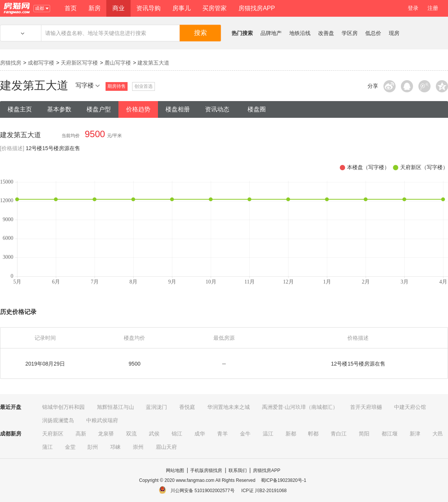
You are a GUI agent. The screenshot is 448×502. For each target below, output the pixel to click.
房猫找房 (11, 63)
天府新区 (53, 434)
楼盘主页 (20, 109)
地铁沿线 (300, 33)
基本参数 (59, 109)
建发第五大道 (153, 63)
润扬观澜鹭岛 (58, 420)
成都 (42, 8)
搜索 (200, 33)
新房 (95, 8)
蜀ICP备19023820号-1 (284, 480)
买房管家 (215, 8)
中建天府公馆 (410, 407)
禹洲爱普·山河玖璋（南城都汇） (300, 407)
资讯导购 (148, 8)
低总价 (373, 33)
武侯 (154, 434)
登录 (413, 8)
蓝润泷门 (156, 407)
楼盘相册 (178, 109)
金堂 (70, 447)
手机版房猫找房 (206, 470)
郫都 (313, 434)
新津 (415, 434)
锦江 (177, 434)
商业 (118, 8)
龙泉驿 (106, 434)
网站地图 (175, 470)
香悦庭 (187, 407)
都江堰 (390, 434)
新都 (291, 434)
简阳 (364, 434)
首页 (71, 8)
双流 (131, 434)
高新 (81, 434)
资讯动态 (217, 109)
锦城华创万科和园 (63, 407)
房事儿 (181, 8)
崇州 (138, 447)
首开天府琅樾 (366, 407)
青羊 (222, 434)
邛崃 (115, 447)
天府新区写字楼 (79, 63)
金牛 (245, 434)
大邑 (438, 434)
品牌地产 (271, 33)
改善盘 (326, 33)
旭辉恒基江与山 (115, 407)
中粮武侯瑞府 (102, 420)
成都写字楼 (41, 63)
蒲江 (47, 447)
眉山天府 (166, 447)
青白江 (339, 434)
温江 (268, 434)
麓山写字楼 (118, 63)
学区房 (350, 33)
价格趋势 (138, 109)
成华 (200, 434)
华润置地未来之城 (229, 407)
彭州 (93, 447)
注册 (433, 8)
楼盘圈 (257, 109)
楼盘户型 (99, 109)
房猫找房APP (257, 8)
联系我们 (238, 470)
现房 (394, 33)
